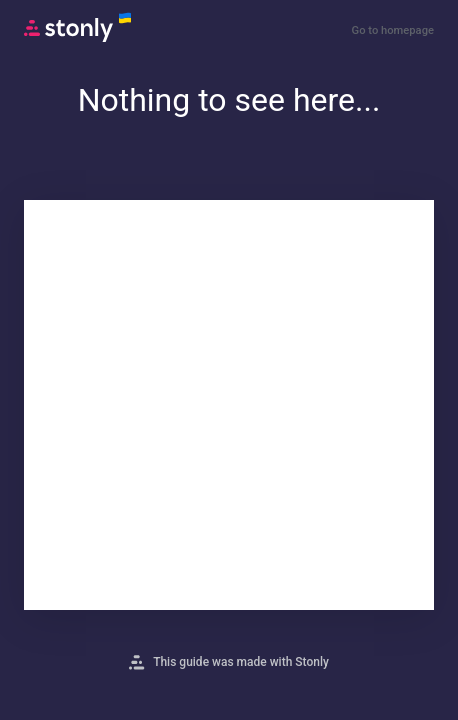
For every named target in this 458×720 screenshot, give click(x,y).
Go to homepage (393, 30)
